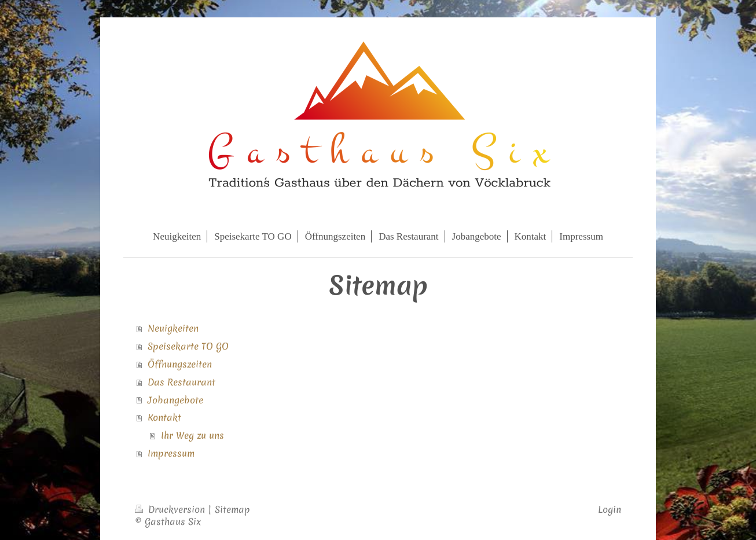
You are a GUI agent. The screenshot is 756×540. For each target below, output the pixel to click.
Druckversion (171, 509)
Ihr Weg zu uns (192, 435)
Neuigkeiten (173, 328)
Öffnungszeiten (180, 364)
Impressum (171, 453)
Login (610, 509)
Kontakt (164, 417)
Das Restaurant (181, 382)
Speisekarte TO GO (188, 346)
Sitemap (232, 509)
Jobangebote (175, 400)
